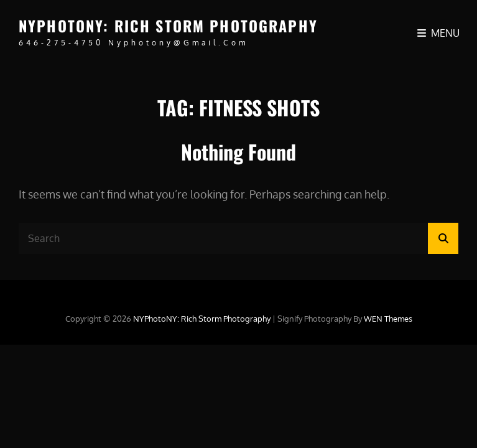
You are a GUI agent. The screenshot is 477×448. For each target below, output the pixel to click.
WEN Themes (388, 319)
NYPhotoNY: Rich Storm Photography (168, 26)
